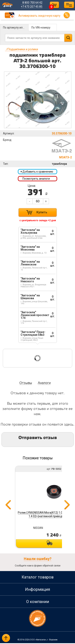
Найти (68, 38)
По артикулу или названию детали (16, 28)
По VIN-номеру (41, 28)
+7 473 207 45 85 (32, 7)
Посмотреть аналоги (36, 179)
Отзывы (26, 384)
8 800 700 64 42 (33, 3)
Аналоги (44, 384)
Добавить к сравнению (37, 172)
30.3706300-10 (62, 133)
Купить (42, 213)
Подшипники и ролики (21, 49)
